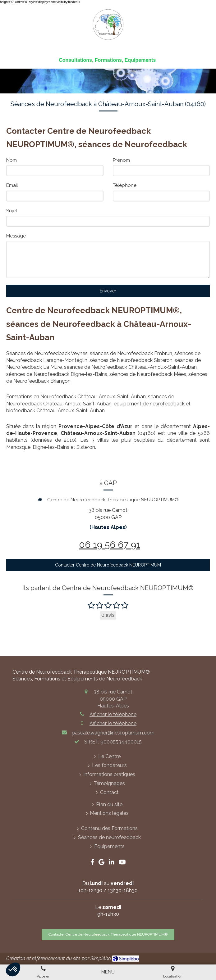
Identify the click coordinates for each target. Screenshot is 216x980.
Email (12, 185)
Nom (11, 160)
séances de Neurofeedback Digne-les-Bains (57, 374)
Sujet (12, 211)
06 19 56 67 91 (110, 545)
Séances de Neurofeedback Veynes (47, 353)
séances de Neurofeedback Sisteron (131, 360)
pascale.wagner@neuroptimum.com (113, 733)
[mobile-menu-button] (108, 972)
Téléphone (125, 185)
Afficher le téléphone (113, 714)
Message (16, 236)
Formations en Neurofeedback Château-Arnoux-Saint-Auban (76, 397)
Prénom (121, 160)
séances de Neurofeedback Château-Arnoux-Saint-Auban (130, 367)
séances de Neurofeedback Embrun (131, 353)
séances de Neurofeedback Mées (148, 374)
